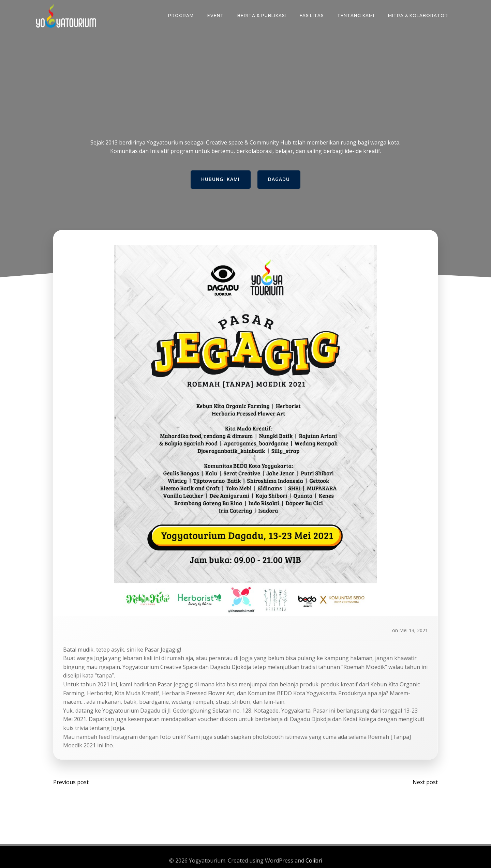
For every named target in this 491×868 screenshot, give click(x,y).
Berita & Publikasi (262, 15)
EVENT (216, 15)
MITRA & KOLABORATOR (419, 15)
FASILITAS (312, 15)
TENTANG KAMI (356, 15)
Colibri (314, 853)
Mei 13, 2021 (412, 621)
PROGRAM (182, 15)
